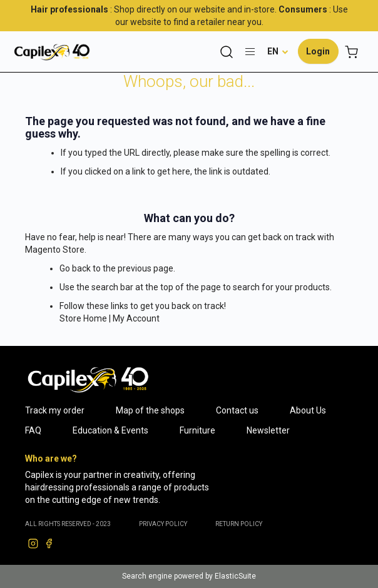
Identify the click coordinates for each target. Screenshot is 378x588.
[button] (278, 51)
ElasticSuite (235, 576)
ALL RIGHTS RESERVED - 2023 (68, 524)
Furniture (197, 430)
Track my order (55, 410)
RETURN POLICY (239, 524)
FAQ (33, 430)
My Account (136, 318)
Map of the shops (150, 410)
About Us (308, 410)
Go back (75, 268)
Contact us (237, 410)
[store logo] (52, 52)
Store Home (83, 318)
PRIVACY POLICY (163, 524)
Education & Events (110, 430)
